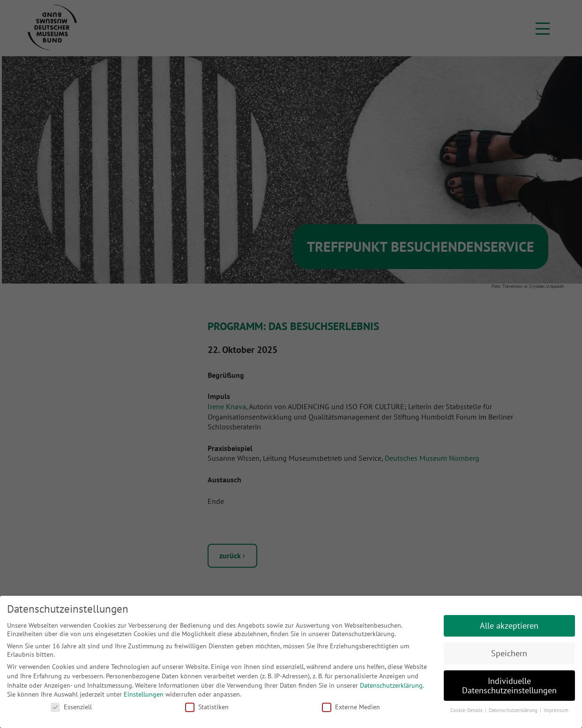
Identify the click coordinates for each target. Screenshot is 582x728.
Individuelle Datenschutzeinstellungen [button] (509, 686)
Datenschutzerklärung (391, 685)
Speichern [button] (509, 653)
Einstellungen (144, 694)
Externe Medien (351, 707)
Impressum (556, 710)
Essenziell (71, 707)
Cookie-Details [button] (467, 710)
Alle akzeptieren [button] (509, 626)
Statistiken (207, 707)
